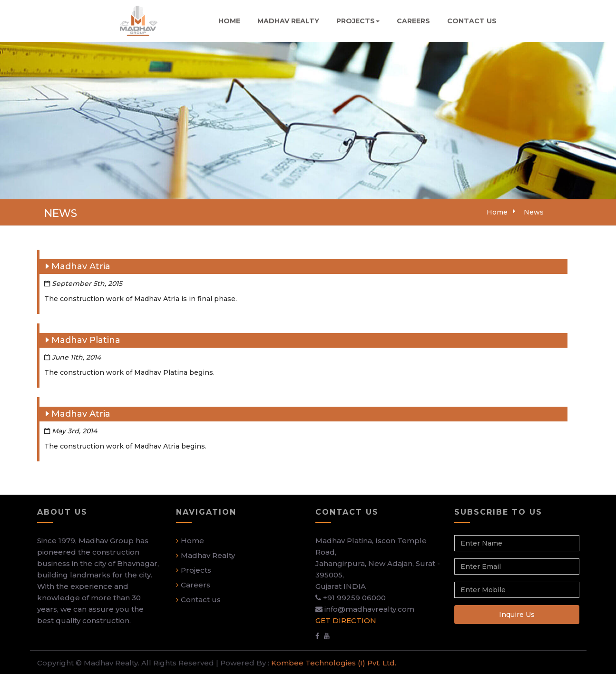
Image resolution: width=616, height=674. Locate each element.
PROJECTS (358, 21)
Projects (196, 572)
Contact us (201, 601)
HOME (229, 21)
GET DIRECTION (346, 622)
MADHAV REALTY (288, 21)
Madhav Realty (208, 557)
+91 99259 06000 (354, 600)
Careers (196, 587)
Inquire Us (517, 616)
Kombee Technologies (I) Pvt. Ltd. (333, 664)
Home (497, 212)
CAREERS (413, 21)
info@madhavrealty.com (369, 611)
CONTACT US (472, 21)
